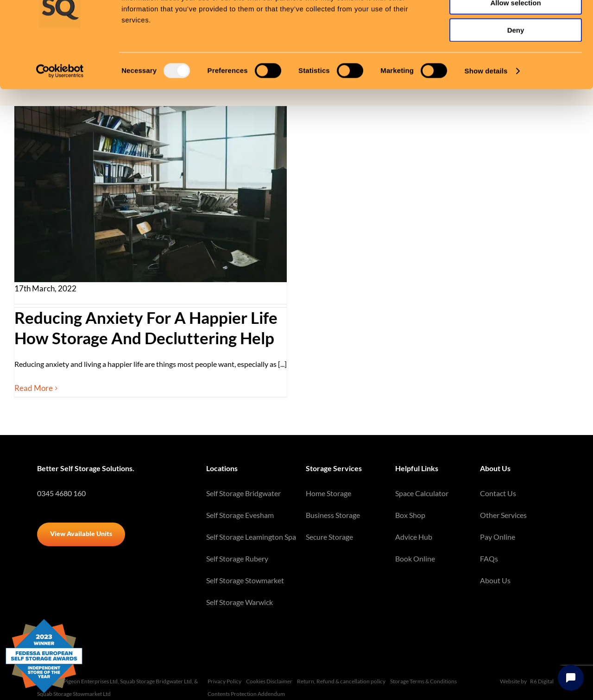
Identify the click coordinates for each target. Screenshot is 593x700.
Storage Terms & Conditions (423, 681)
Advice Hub (414, 537)
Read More (34, 388)
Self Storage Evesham (240, 515)
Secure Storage (329, 537)
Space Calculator (422, 493)
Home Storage (328, 493)
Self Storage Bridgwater (243, 493)
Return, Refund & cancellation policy (341, 681)
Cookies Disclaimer (269, 681)
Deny (516, 77)
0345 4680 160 (61, 493)
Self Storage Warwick (240, 602)
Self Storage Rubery (237, 558)
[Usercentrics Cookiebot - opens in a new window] (60, 118)
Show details (486, 118)
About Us (495, 580)
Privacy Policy (224, 681)
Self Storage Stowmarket (245, 580)
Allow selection (515, 50)
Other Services (503, 515)
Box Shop (410, 515)
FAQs (489, 558)
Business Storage (333, 515)
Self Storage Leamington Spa (251, 537)
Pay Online (498, 537)
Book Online (415, 558)
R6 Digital (542, 681)
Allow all (516, 23)
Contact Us (498, 493)
